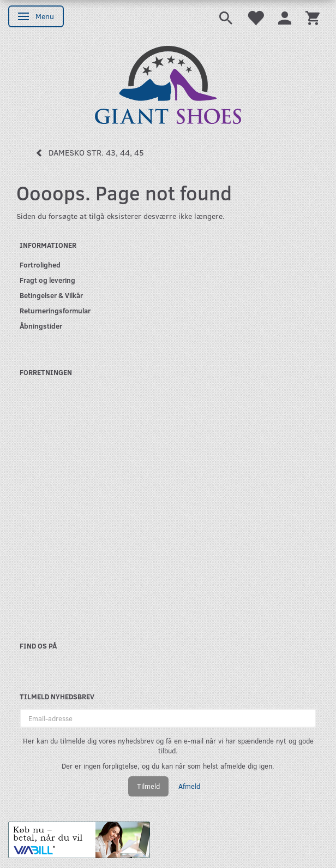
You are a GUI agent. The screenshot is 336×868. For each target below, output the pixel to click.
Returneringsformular (55, 310)
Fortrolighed (40, 264)
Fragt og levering (47, 280)
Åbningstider (41, 326)
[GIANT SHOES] (168, 84)
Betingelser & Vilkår (51, 295)
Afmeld (189, 786)
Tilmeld (148, 786)
